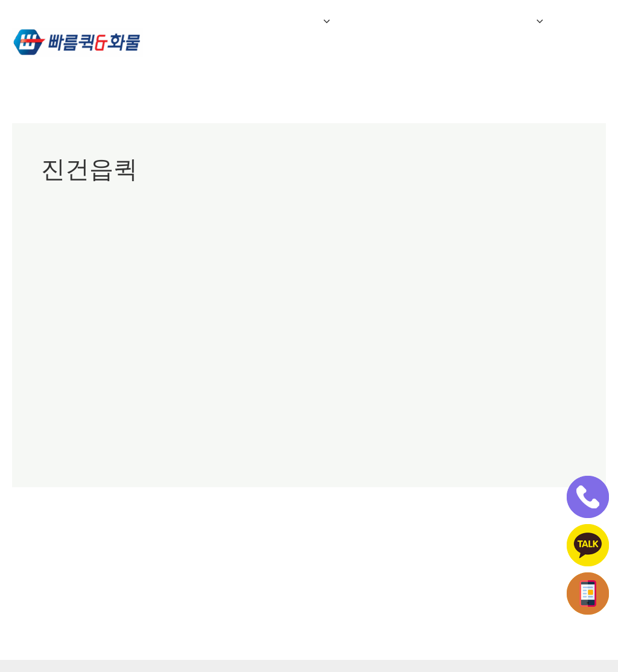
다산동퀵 (141, 287)
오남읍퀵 (182, 287)
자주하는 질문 (378, 21)
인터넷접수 (201, 63)
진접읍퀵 (346, 287)
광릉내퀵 (59, 287)
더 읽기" (58, 442)
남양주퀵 (100, 287)
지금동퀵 (264, 287)
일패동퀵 (223, 287)
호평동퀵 (428, 287)
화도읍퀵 (470, 287)
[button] (318, 21)
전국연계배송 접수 (481, 21)
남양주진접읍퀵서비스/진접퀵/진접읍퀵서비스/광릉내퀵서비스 (282, 259)
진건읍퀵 (305, 287)
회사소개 (196, 21)
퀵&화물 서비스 (281, 21)
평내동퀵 (387, 287)
